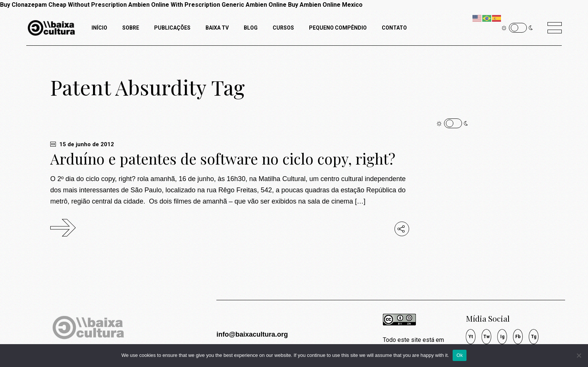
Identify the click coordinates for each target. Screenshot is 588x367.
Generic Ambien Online (254, 5)
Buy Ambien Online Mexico (325, 5)
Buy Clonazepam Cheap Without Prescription (63, 5)
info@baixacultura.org (252, 334)
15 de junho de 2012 (82, 144)
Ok (460, 355)
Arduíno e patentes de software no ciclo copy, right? (223, 159)
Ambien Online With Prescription (174, 5)
